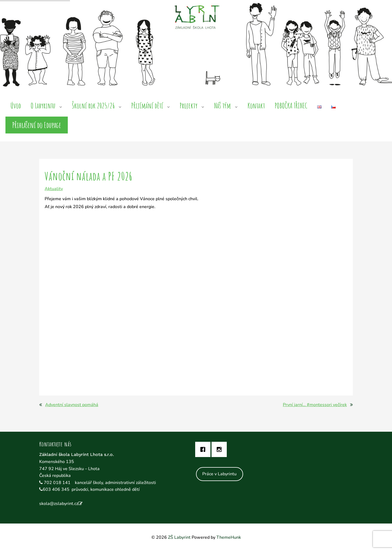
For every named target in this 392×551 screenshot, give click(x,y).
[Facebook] (204, 449)
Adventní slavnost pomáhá (72, 405)
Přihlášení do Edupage (37, 125)
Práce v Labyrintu (219, 474)
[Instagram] (220, 449)
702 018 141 (58, 483)
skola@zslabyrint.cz (59, 504)
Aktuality (54, 189)
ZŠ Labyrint (179, 537)
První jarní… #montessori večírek (315, 405)
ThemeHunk (229, 537)
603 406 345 (56, 489)
